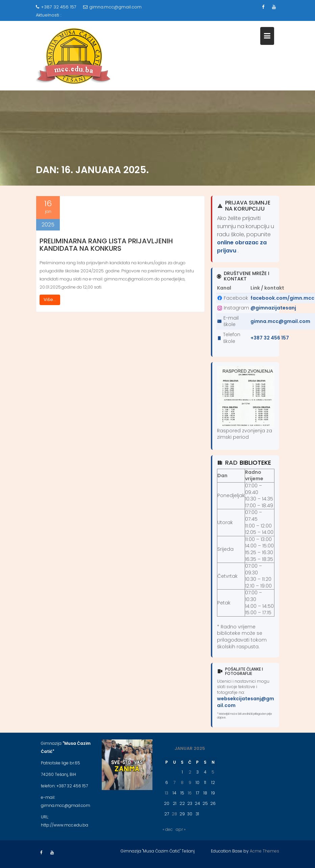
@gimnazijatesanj (273, 308)
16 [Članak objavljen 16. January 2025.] (190, 793)
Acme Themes (264, 851)
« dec (168, 829)
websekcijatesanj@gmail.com (246, 702)
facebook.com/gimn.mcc (282, 298)
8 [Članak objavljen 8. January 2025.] (182, 782)
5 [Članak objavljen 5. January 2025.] (213, 772)
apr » (181, 829)
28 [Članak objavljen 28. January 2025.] (174, 814)
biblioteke (255, 463)
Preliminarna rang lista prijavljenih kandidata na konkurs (106, 245)
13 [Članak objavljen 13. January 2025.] (167, 793)
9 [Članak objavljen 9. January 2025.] (190, 782)
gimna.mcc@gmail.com (112, 7)
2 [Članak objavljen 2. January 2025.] (190, 772)
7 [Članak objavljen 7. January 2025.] (174, 782)
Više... (50, 300)
